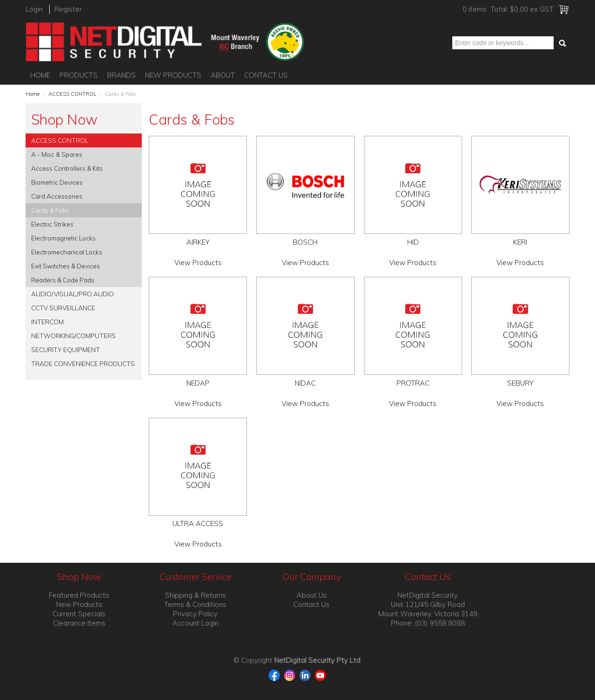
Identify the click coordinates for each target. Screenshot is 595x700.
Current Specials (79, 614)
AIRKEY (198, 242)
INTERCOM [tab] (47, 322)
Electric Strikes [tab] (52, 224)
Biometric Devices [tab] (57, 182)
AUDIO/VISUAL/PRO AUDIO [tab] (73, 294)
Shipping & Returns (195, 595)
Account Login (195, 623)
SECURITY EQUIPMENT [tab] (66, 350)
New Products (173, 75)
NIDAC (305, 383)
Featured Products (79, 595)
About (223, 75)
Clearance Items (79, 623)
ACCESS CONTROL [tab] (60, 140)
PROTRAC (413, 383)
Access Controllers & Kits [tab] (67, 168)
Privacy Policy (195, 614)
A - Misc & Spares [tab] (57, 154)
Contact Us (266, 75)
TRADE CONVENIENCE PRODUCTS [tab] (83, 363)
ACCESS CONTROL (72, 94)
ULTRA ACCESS (198, 523)
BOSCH (305, 242)
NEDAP (198, 383)
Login (34, 9)
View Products (198, 263)
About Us (312, 595)
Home (40, 75)
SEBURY (520, 383)
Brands (121, 75)
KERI (520, 242)
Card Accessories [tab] (57, 196)
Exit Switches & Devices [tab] (66, 266)
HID (413, 242)
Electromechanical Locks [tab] (67, 252)
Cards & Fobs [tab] (50, 210)
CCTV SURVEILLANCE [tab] (63, 308)
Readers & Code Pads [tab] (63, 280)
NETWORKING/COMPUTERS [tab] (73, 336)
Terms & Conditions (195, 604)
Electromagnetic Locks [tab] (63, 238)
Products (79, 75)
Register (68, 9)
